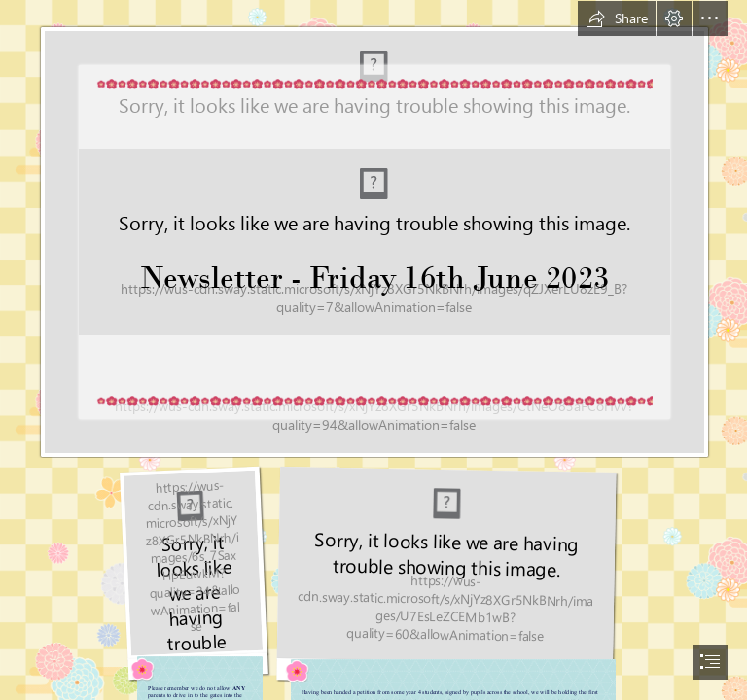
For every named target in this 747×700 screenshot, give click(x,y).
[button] (617, 18)
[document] (373, 350)
